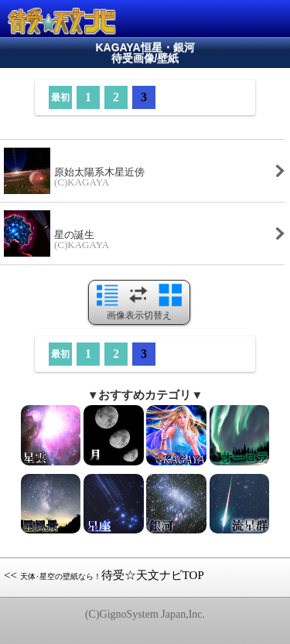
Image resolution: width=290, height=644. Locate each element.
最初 (60, 97)
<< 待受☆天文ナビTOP (104, 575)
